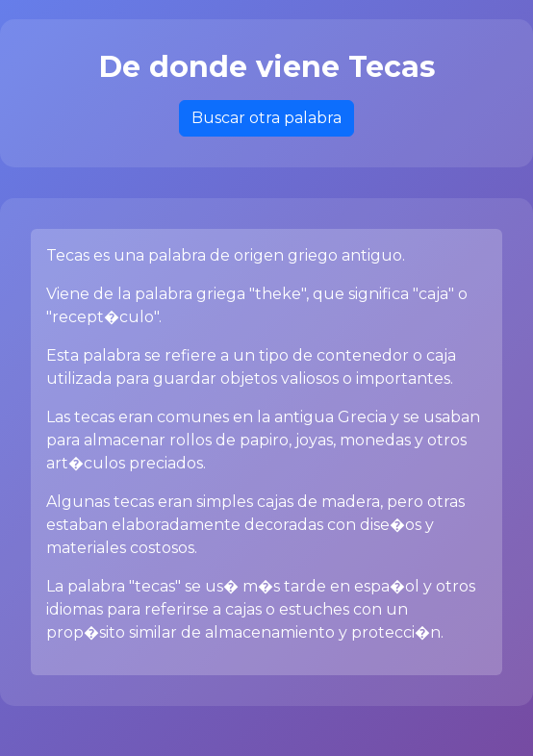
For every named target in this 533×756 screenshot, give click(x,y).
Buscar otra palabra (266, 118)
